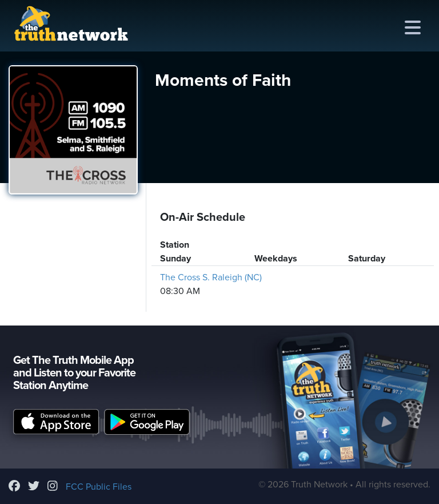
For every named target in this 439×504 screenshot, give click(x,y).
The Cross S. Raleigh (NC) (211, 277)
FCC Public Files (99, 487)
